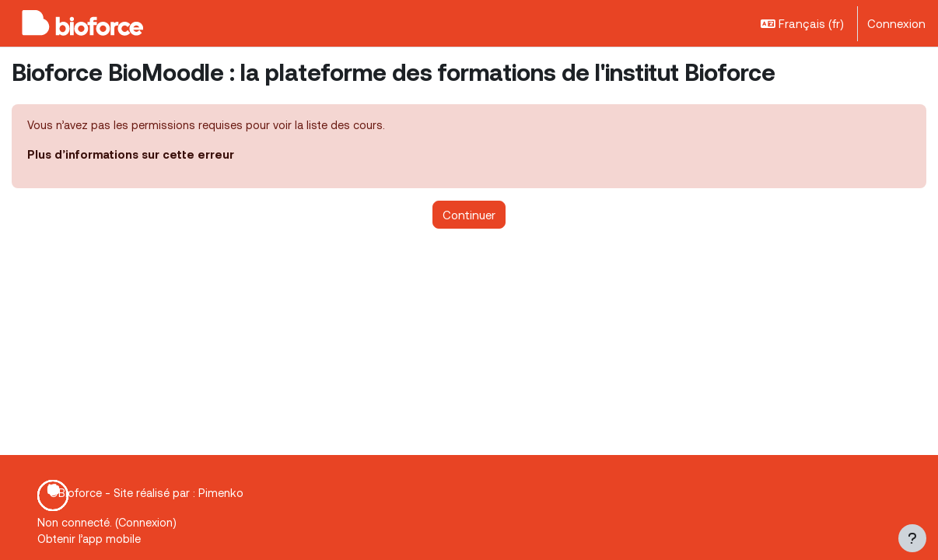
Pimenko (224, 492)
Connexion (896, 23)
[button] (802, 24)
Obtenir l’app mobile (91, 539)
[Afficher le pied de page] (912, 538)
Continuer (469, 215)
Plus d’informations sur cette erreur (133, 156)
